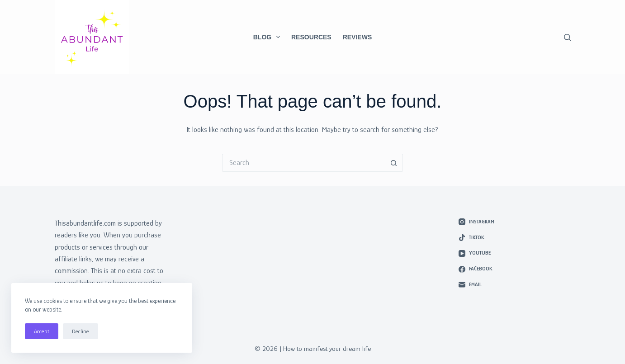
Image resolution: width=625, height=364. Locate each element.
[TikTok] (515, 238)
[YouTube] (515, 253)
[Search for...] (303, 163)
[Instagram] (515, 222)
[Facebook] (515, 269)
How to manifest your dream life (327, 348)
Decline (80, 331)
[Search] (567, 37)
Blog (268, 37)
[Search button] (394, 163)
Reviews (357, 37)
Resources (311, 37)
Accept (42, 331)
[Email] (515, 285)
